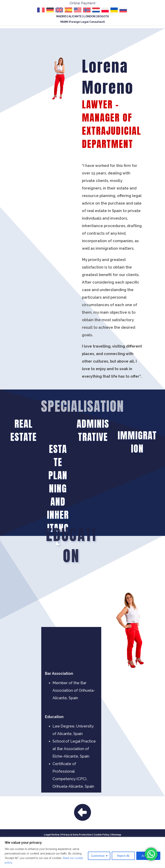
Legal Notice (52, 835)
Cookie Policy (101, 835)
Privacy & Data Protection (76, 835)
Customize (98, 856)
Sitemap (116, 835)
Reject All (123, 856)
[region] (82, 852)
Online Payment (82, 3)
